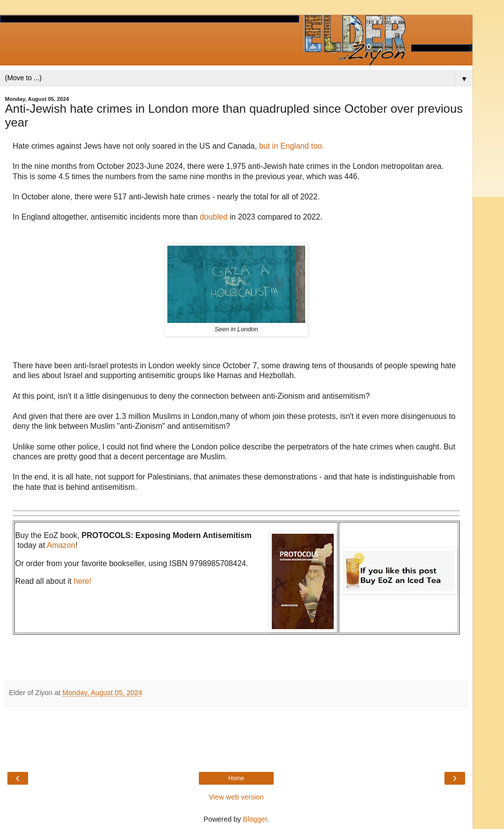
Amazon (61, 545)
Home (236, 778)
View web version (236, 797)
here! (83, 581)
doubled (215, 217)
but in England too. (291, 146)
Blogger (255, 819)
